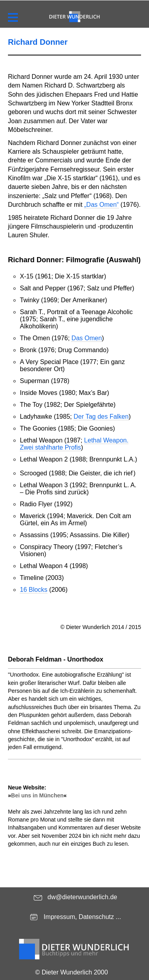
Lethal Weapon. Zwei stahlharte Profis (74, 444)
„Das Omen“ (102, 205)
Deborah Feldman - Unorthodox (56, 659)
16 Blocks (34, 590)
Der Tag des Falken (101, 417)
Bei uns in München (37, 795)
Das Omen (87, 338)
